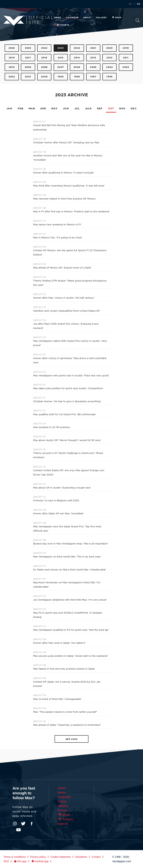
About (87, 18)
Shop (117, 18)
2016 (44, 58)
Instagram (15, 824)
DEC (134, 109)
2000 (44, 77)
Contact (96, 857)
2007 (61, 67)
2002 (12, 77)
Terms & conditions (15, 857)
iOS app (20, 861)
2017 (28, 58)
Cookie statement (61, 857)
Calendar (72, 18)
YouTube (18, 830)
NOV (122, 109)
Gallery (101, 18)
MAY (54, 109)
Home (62, 788)
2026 (12, 48)
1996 (109, 77)
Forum (63, 810)
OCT (111, 109)
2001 (28, 77)
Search (138, 20)
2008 (44, 67)
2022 (77, 48)
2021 (93, 48)
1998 (77, 77)
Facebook (32, 824)
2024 (44, 48)
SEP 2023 (71, 739)
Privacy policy (38, 857)
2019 (126, 48)
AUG (88, 109)
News (58, 18)
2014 (77, 58)
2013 (93, 58)
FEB (20, 109)
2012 (109, 58)
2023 (61, 48)
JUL (77, 109)
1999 (61, 77)
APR (43, 109)
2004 (109, 67)
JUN (66, 109)
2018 (12, 58)
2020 (110, 48)
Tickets (63, 25)
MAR (32, 109)
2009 (28, 67)
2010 (12, 67)
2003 (126, 67)
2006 (77, 67)
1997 (93, 77)
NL (131, 4)
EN (139, 4)
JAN (9, 109)
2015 (61, 58)
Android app (40, 861)
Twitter (23, 824)
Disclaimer (81, 857)
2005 (93, 67)
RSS (6, 861)
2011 (126, 58)
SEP (100, 109)
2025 (28, 48)
